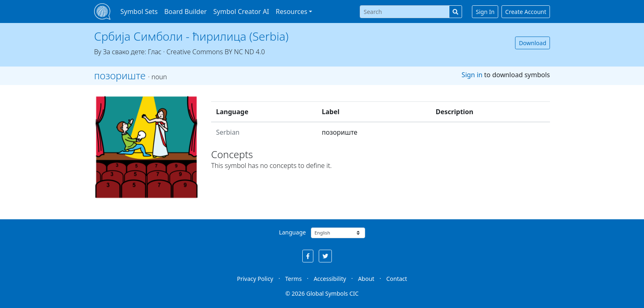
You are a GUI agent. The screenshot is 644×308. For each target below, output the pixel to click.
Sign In (485, 12)
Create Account (526, 12)
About (366, 279)
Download (532, 43)
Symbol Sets (139, 11)
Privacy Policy (255, 279)
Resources (291, 11)
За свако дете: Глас (132, 52)
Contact (397, 279)
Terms (293, 279)
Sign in (472, 75)
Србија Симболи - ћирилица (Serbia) (191, 36)
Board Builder (185, 11)
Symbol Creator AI (241, 11)
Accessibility (330, 279)
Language (292, 232)
